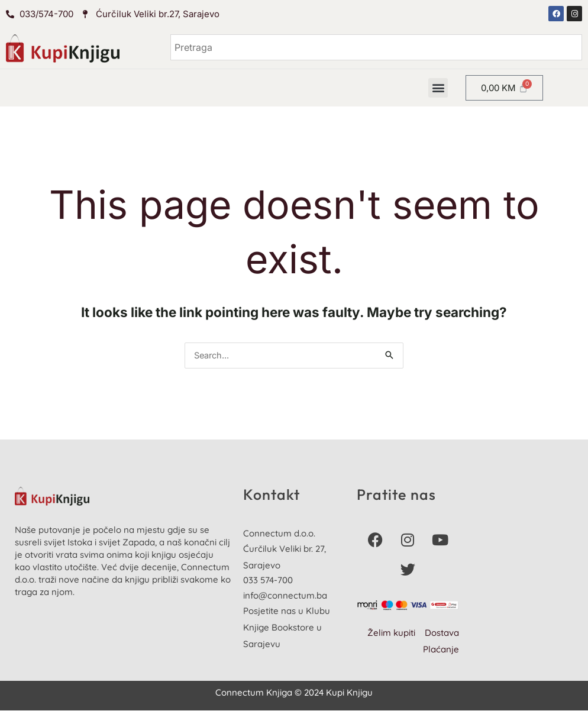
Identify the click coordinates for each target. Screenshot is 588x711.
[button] (438, 88)
